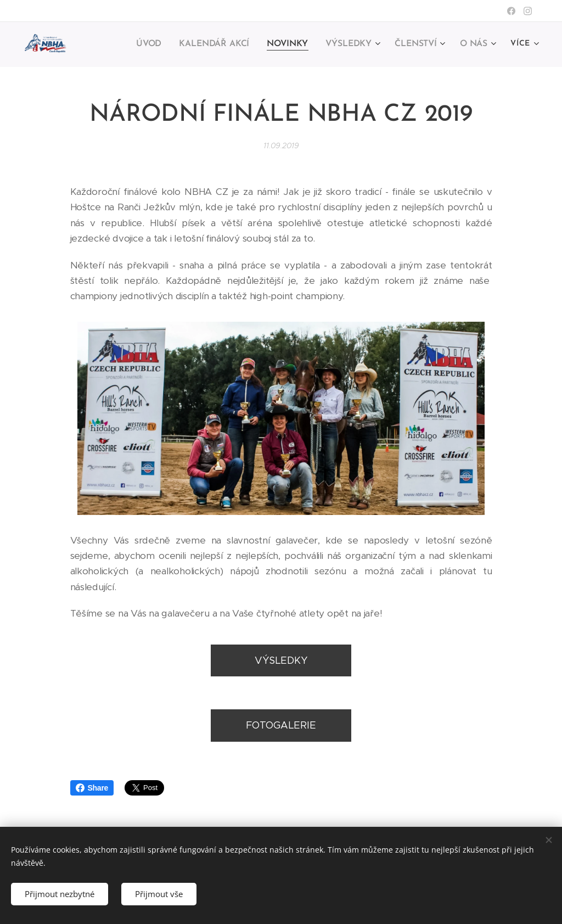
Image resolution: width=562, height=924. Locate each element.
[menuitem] (156, 44)
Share (92, 788)
